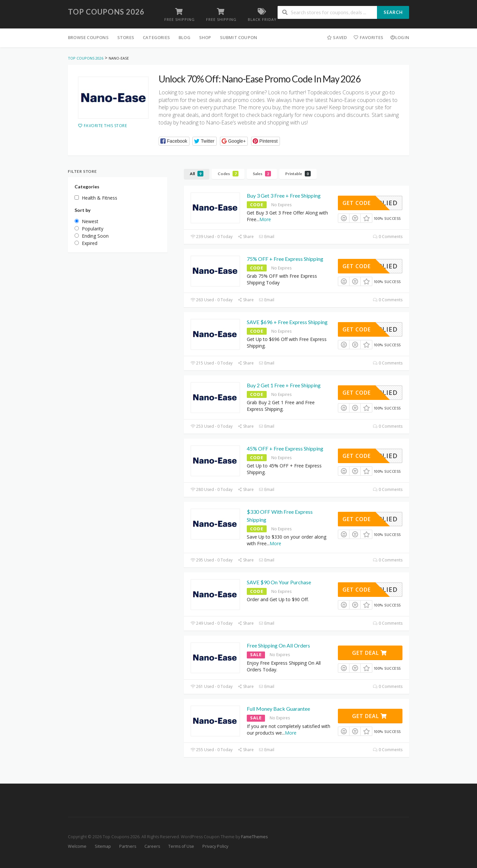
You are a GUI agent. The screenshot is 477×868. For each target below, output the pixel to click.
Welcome (77, 846)
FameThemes (254, 837)
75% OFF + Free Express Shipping (285, 259)
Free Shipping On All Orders (278, 645)
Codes (228, 174)
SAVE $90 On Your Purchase (279, 582)
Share (246, 237)
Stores (126, 37)
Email (266, 237)
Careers (152, 846)
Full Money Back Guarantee (278, 709)
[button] (174, 141)
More (265, 219)
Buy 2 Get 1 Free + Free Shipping (284, 385)
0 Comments (388, 237)
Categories (156, 37)
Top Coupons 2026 (106, 12)
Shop (205, 37)
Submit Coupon (239, 37)
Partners (128, 846)
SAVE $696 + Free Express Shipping (287, 322)
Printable (298, 174)
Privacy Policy (215, 846)
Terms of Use (181, 846)
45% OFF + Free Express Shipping (285, 448)
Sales (262, 174)
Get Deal (370, 653)
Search (393, 12)
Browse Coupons (88, 37)
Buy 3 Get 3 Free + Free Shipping (284, 195)
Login (400, 37)
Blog (185, 37)
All (197, 174)
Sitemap (103, 846)
